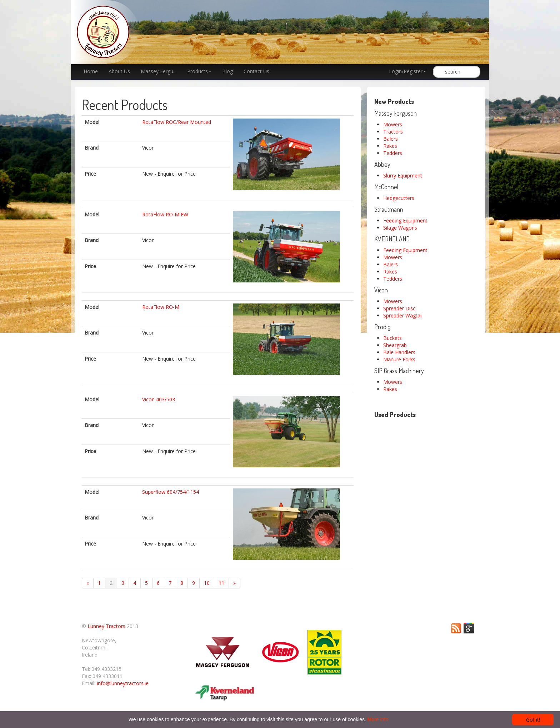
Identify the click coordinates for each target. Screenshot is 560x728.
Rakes (390, 146)
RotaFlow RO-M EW (165, 214)
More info (378, 719)
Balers (391, 139)
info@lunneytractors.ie (123, 683)
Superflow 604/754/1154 (171, 492)
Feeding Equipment (405, 220)
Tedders (393, 153)
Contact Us (256, 71)
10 (207, 583)
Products (199, 71)
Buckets (392, 338)
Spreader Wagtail (403, 315)
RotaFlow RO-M (161, 307)
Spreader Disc (399, 308)
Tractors (393, 132)
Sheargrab (395, 345)
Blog (227, 71)
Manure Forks (399, 359)
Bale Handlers (399, 352)
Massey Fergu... (159, 71)
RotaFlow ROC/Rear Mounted (177, 122)
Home (91, 71)
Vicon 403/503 (159, 399)
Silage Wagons (400, 228)
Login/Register (407, 71)
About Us (119, 71)
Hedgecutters (399, 198)
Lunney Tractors (106, 626)
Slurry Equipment (403, 175)
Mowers (393, 124)
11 (221, 583)
